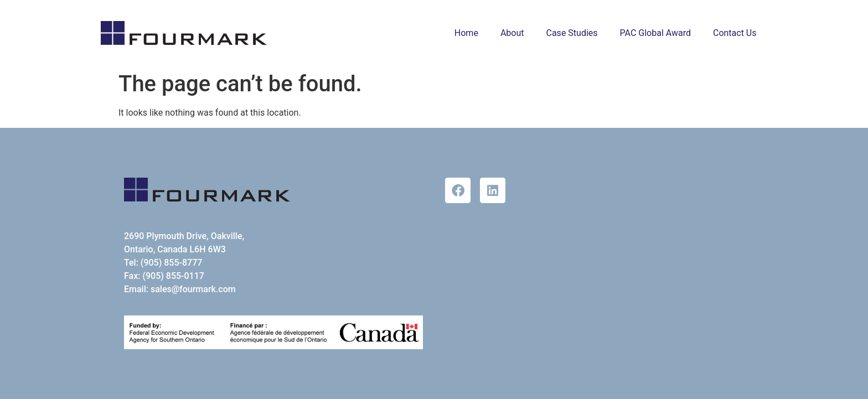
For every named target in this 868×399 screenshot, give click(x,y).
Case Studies (572, 33)
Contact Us (735, 33)
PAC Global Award (655, 33)
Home (466, 33)
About (512, 33)
